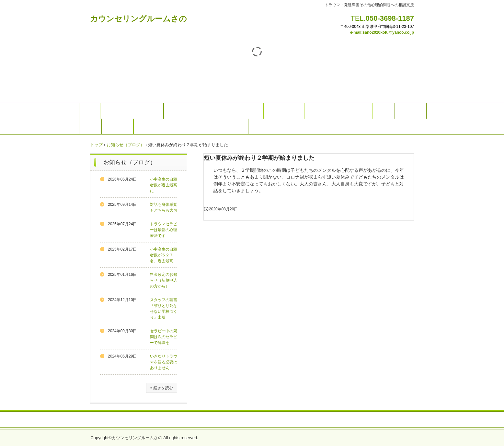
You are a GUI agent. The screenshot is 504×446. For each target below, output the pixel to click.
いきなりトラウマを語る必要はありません (164, 362)
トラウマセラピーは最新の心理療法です (164, 230)
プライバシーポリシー (252, 420)
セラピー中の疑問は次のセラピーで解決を (164, 337)
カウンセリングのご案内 (132, 111)
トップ (96, 145)
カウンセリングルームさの (138, 19)
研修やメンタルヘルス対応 (338, 111)
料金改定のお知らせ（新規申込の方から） (164, 280)
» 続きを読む (162, 388)
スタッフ (411, 111)
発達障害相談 (284, 111)
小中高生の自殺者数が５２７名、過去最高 (164, 255)
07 (412, 27)
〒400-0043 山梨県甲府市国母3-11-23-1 (375, 27)
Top (90, 111)
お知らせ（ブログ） (126, 145)
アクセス (118, 126)
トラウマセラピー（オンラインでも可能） (213, 111)
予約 (90, 126)
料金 (384, 111)
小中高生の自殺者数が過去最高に (164, 185)
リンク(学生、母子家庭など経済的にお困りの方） (191, 126)
